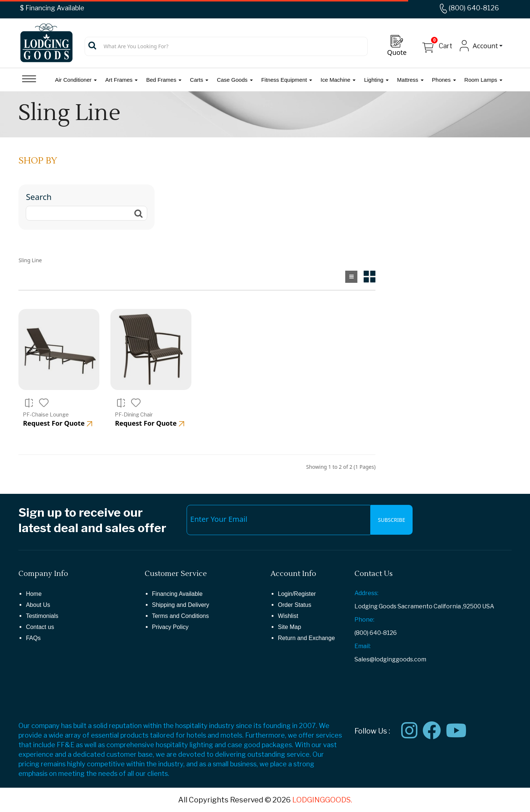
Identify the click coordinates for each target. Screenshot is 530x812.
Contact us (40, 627)
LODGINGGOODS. (322, 800)
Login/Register (297, 594)
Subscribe (392, 520)
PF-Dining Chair (134, 414)
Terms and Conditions (181, 616)
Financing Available (177, 594)
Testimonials (42, 616)
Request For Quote (58, 423)
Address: (366, 593)
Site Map (289, 627)
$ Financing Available (52, 8)
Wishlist (288, 616)
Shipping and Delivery (181, 605)
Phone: (364, 620)
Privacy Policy (170, 627)
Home (34, 594)
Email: (363, 646)
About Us (38, 605)
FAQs (33, 638)
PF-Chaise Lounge (46, 414)
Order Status (295, 605)
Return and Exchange (306, 638)
